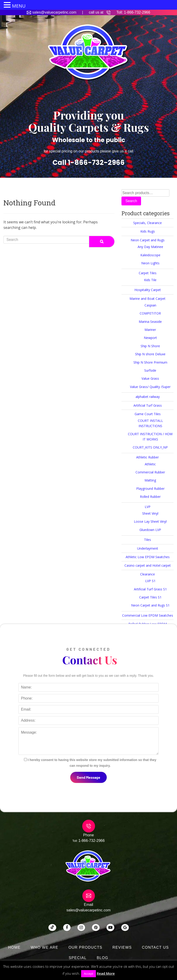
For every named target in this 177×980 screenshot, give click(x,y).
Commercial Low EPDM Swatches (148, 615)
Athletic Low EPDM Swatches (148, 557)
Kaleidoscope (150, 255)
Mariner (150, 330)
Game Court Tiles (148, 414)
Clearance (147, 574)
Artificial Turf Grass (148, 405)
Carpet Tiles (148, 273)
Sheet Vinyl (150, 513)
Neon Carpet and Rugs (148, 240)
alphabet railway (148, 397)
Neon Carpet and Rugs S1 (150, 605)
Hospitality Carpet (148, 290)
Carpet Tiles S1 (150, 597)
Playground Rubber (150, 489)
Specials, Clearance (147, 223)
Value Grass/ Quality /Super (150, 387)
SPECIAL (78, 958)
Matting (150, 480)
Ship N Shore (150, 346)
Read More (106, 973)
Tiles (147, 540)
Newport (150, 338)
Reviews (122, 947)
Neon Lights (150, 263)
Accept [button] (88, 974)
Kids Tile (150, 280)
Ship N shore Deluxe (150, 354)
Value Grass (150, 378)
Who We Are (44, 947)
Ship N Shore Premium (150, 362)
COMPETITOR (150, 313)
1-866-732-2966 (137, 12)
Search (131, 201)
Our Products (85, 947)
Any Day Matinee (150, 247)
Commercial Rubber (150, 472)
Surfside (150, 370)
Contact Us (155, 947)
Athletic (150, 464)
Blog (103, 958)
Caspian (150, 305)
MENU (19, 6)
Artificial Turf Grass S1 (150, 589)
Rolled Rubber (150, 497)
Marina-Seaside (150, 322)
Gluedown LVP (150, 530)
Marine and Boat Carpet (147, 299)
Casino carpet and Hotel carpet (148, 565)
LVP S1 (150, 581)
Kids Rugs (148, 231)
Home (15, 947)
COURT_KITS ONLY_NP (150, 447)
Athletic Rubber (147, 457)
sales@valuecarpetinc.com (54, 12)
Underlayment (148, 548)
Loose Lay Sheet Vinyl (150, 521)
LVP (148, 507)
